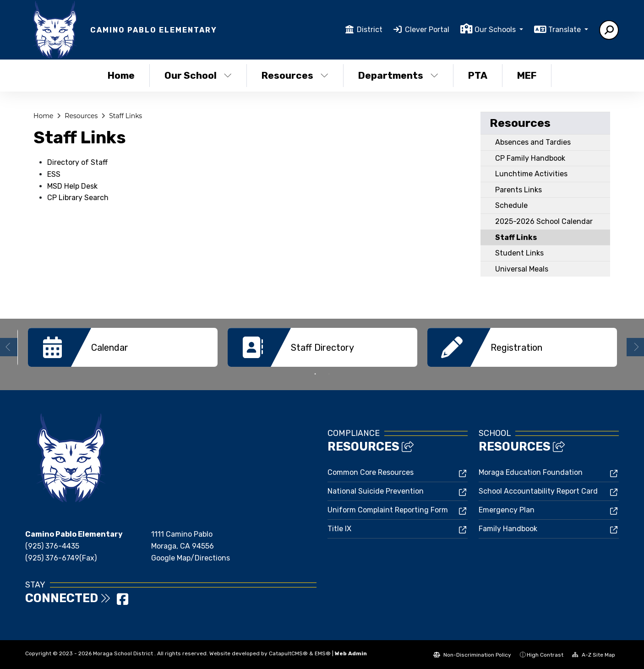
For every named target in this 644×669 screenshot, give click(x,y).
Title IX (339, 528)
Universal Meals (522, 269)
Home (121, 75)
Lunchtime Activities (531, 174)
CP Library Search (78, 198)
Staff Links (126, 116)
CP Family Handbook (530, 158)
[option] (123, 347)
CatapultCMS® (288, 653)
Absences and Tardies (533, 142)
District (370, 30)
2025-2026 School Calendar (544, 221)
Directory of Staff (77, 162)
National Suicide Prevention (376, 491)
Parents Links (518, 190)
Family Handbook (508, 528)
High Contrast (545, 654)
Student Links (519, 253)
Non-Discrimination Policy (472, 654)
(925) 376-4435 (52, 546)
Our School (198, 75)
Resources (295, 75)
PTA (478, 75)
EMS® (323, 653)
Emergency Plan (507, 509)
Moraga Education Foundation (531, 472)
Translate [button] (565, 30)
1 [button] (315, 374)
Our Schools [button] (496, 30)
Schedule (511, 205)
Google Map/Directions (191, 557)
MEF (527, 75)
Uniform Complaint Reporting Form (388, 509)
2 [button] (329, 374)
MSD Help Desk (72, 186)
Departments (398, 75)
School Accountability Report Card (538, 491)
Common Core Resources (371, 472)
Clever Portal (427, 30)
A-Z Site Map (594, 654)
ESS (54, 174)
